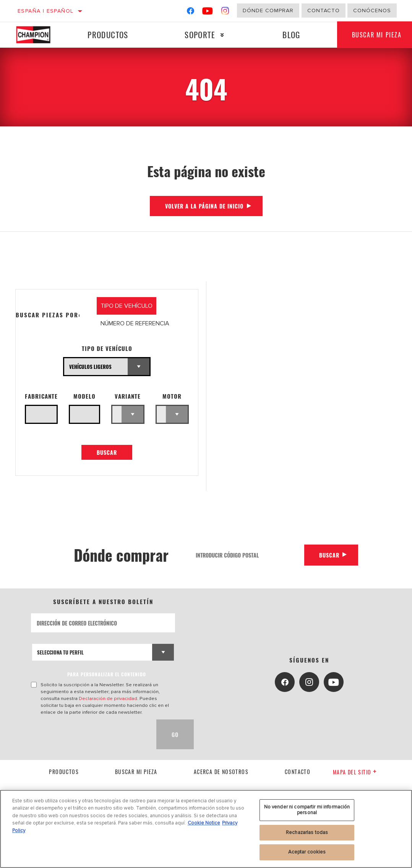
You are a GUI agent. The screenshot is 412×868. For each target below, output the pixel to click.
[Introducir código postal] (247, 555)
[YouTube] (208, 12)
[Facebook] (191, 12)
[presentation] (89, 735)
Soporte (200, 35)
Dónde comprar (268, 11)
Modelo (84, 396)
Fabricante (41, 396)
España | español (45, 11)
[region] (206, 829)
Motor (172, 396)
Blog (291, 35)
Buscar (107, 453)
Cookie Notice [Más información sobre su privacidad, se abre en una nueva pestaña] (204, 823)
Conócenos (372, 11)
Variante (128, 396)
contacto (298, 772)
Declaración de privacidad (108, 699)
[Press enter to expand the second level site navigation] (222, 35)
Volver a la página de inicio (204, 206)
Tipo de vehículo (107, 348)
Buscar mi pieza (136, 772)
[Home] (37, 35)
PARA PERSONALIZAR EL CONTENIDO (107, 675)
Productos (108, 35)
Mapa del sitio (355, 772)
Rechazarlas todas (307, 832)
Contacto (324, 11)
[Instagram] (225, 12)
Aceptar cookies (307, 852)
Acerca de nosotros (221, 772)
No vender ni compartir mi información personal (307, 810)
